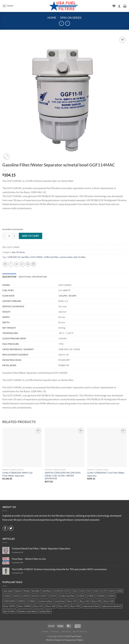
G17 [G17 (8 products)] (68, 591)
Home (52, 18)
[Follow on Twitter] (11, 528)
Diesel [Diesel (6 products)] (18, 591)
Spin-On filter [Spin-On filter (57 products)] (9, 611)
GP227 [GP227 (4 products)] (44, 596)
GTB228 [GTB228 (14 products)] (100, 596)
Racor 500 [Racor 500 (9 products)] (109, 601)
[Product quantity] (9, 236)
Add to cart (31, 236)
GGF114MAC (36, 257)
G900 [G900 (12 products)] (120, 591)
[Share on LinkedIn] (34, 264)
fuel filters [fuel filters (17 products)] (47, 591)
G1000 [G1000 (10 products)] (7, 596)
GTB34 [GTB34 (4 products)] (81, 596)
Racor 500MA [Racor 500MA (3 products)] (25, 606)
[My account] (119, 6)
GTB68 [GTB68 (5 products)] (90, 596)
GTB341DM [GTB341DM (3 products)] (9, 601)
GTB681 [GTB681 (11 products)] (32, 601)
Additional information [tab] (33, 277)
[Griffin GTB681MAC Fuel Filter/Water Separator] (107, 447)
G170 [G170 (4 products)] (103, 591)
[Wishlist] (114, 6)
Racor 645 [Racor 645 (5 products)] (38, 606)
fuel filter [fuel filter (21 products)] (36, 591)
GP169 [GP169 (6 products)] (35, 596)
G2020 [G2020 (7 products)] (16, 596)
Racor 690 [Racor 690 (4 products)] (63, 606)
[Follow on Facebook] (5, 528)
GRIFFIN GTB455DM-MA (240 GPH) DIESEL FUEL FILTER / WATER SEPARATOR (63, 476)
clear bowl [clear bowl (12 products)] (8, 591)
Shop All (55, 632)
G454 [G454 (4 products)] (112, 591)
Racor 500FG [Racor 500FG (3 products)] (9, 606)
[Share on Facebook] (11, 264)
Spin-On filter (80, 257)
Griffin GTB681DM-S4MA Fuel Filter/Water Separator (17, 474)
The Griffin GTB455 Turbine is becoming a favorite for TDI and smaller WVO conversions (59, 569)
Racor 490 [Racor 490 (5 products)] (97, 601)
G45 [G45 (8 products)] (89, 591)
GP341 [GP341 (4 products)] (54, 596)
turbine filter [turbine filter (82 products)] (45, 611)
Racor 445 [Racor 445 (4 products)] (72, 601)
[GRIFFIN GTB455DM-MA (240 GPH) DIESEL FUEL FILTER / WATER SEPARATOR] (64, 447)
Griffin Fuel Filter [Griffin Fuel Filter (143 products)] (67, 596)
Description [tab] (9, 277)
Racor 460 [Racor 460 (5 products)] (84, 601)
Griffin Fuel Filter (51, 257)
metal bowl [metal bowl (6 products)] (60, 601)
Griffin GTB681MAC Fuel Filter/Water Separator (106, 474)
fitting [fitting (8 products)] (26, 591)
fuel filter (25, 257)
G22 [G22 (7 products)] (75, 591)
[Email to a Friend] (22, 264)
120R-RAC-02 (14, 257)
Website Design (54, 640)
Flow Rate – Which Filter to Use (29, 559)
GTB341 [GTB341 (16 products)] (111, 596)
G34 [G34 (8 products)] (82, 591)
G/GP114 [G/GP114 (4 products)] (59, 591)
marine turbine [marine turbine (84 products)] (45, 601)
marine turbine (66, 257)
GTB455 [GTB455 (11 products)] (21, 601)
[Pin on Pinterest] (28, 264)
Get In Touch (80, 632)
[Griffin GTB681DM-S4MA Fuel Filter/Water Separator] (22, 447)
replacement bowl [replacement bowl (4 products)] (91, 606)
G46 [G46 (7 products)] (96, 591)
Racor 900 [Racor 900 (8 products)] (75, 606)
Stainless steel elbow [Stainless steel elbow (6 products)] (27, 611)
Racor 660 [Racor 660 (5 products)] (51, 606)
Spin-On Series (71, 18)
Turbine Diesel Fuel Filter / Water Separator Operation (41, 548)
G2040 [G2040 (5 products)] (25, 596)
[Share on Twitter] (17, 264)
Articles (66, 632)
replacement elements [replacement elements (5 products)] (112, 606)
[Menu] (8, 6)
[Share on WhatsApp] (5, 264)
